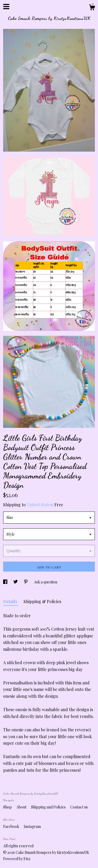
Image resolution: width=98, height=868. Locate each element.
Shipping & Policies (42, 601)
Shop (8, 807)
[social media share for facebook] (6, 582)
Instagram (32, 826)
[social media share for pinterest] (26, 582)
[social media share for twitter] (16, 582)
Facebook (11, 826)
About (22, 807)
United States (39, 505)
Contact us (79, 807)
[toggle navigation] (6, 7)
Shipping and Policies (49, 807)
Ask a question (46, 582)
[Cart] (92, 8)
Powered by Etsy (17, 859)
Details (11, 601)
